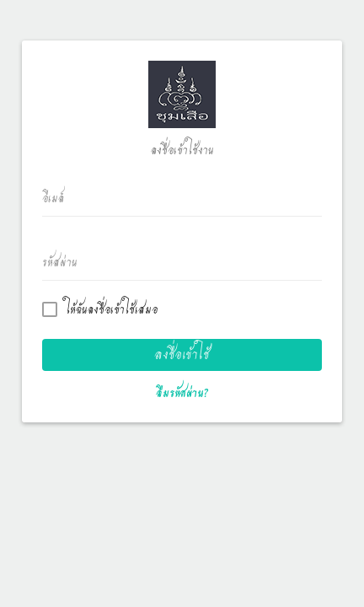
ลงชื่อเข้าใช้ (182, 355)
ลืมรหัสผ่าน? (182, 393)
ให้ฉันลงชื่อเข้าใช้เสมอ (103, 310)
